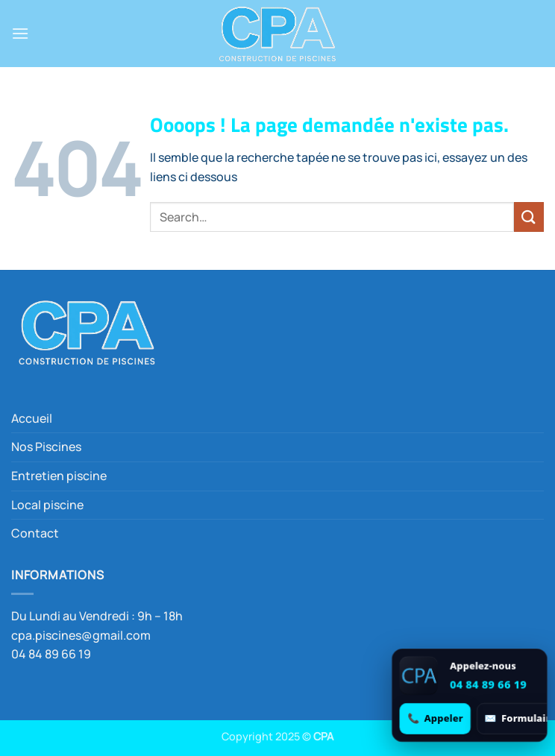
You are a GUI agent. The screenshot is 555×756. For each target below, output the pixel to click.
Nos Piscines (46, 447)
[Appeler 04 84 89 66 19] (435, 718)
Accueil (32, 418)
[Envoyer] (529, 217)
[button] (20, 33)
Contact (35, 533)
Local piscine (47, 505)
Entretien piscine (59, 476)
